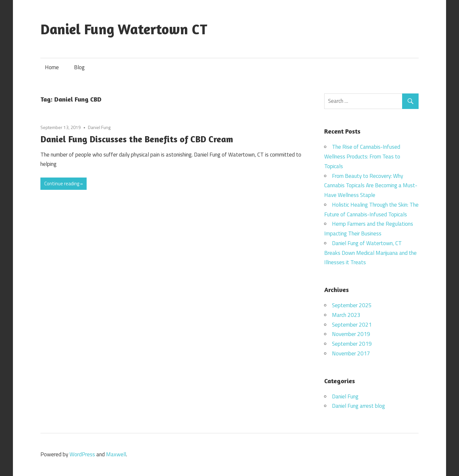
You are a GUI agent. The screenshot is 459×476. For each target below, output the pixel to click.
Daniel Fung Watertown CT (124, 29)
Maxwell (116, 454)
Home (52, 67)
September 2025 (352, 305)
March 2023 (346, 315)
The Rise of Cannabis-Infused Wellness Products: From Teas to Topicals (362, 157)
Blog (79, 67)
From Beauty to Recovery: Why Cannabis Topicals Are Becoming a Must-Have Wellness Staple (371, 186)
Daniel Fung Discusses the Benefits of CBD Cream (137, 139)
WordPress (82, 454)
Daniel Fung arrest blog (358, 406)
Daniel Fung (99, 127)
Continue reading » (64, 184)
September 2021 (352, 325)
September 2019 (352, 344)
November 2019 (351, 334)
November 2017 (351, 353)
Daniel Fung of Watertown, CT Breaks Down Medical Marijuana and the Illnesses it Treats (370, 253)
